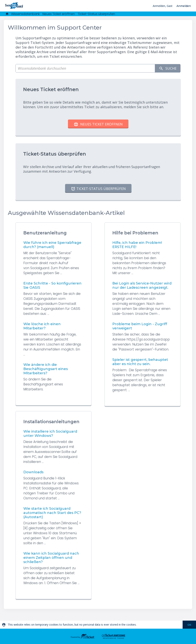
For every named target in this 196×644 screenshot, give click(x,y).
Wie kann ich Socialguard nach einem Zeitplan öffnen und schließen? (51, 558)
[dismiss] (189, 625)
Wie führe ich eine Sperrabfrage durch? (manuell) (52, 245)
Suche (168, 68)
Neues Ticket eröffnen (59, 14)
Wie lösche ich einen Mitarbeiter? (42, 326)
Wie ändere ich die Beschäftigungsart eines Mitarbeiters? (46, 369)
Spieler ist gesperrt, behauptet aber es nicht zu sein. (140, 362)
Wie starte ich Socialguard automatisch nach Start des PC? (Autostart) (52, 513)
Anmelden (184, 6)
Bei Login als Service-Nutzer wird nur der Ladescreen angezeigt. (142, 285)
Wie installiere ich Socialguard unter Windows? (50, 434)
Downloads (33, 472)
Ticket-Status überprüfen (96, 14)
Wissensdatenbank (25, 14)
